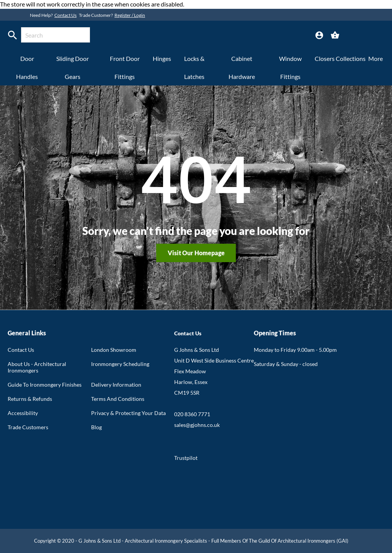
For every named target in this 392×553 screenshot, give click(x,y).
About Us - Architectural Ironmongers (37, 367)
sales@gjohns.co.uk (197, 425)
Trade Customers (28, 427)
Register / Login (130, 15)
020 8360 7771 (192, 414)
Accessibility (23, 413)
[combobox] (56, 35)
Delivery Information (116, 385)
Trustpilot (186, 458)
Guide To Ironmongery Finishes (45, 385)
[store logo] (178, 36)
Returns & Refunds (30, 399)
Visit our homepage (196, 253)
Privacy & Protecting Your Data (128, 413)
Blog (96, 427)
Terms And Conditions (118, 399)
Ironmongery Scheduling (120, 364)
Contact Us (65, 15)
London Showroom (114, 350)
